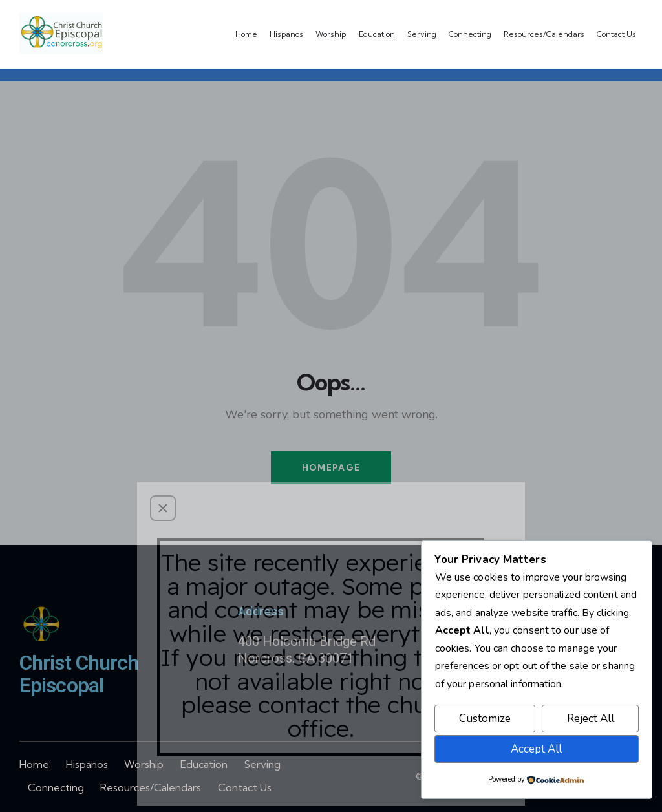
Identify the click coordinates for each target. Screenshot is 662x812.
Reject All (591, 719)
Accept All (536, 749)
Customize (485, 719)
